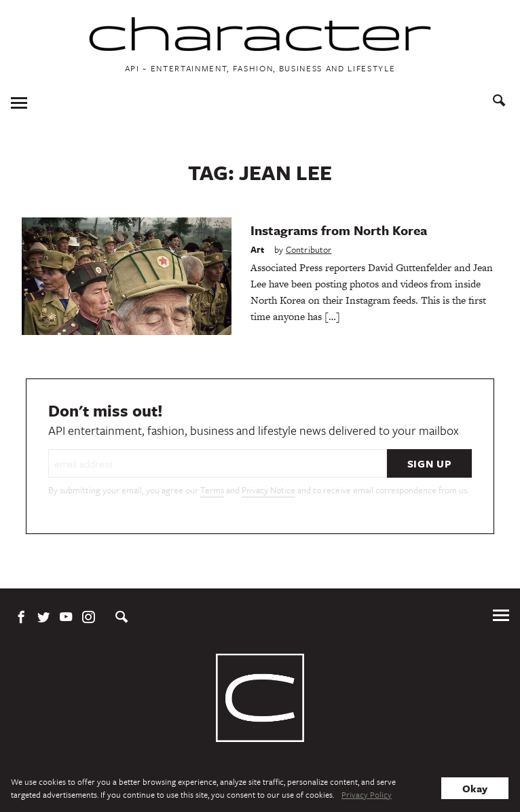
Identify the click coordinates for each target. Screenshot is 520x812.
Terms (212, 490)
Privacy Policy (367, 794)
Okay (475, 788)
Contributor (309, 249)
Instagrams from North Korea (339, 230)
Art (258, 249)
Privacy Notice (268, 490)
